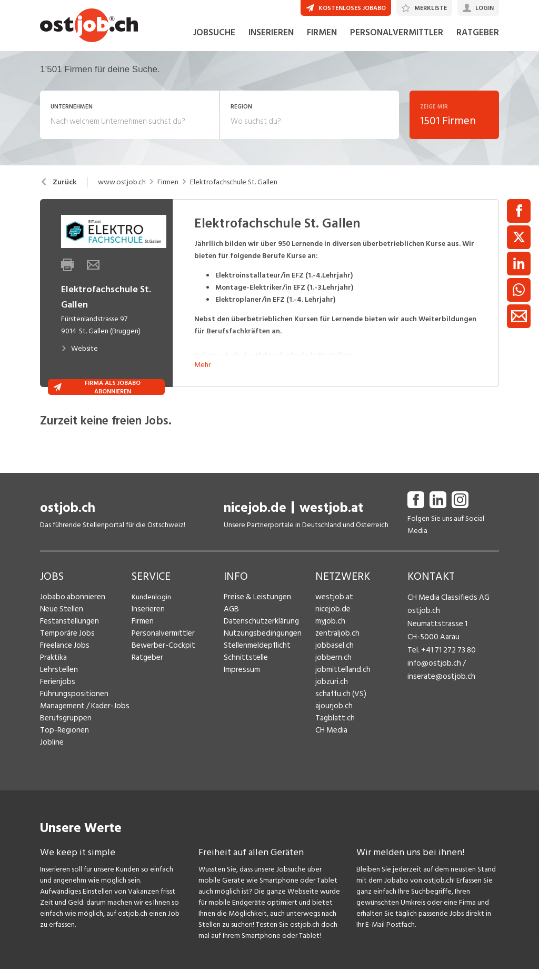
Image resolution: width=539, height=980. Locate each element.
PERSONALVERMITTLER (397, 52)
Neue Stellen (60, 628)
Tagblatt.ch (333, 737)
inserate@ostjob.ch (438, 689)
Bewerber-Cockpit (161, 664)
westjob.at (331, 527)
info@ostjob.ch (432, 676)
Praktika (53, 676)
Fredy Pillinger (430, 733)
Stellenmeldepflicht (255, 664)
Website (79, 367)
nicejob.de (255, 527)
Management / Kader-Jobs (82, 725)
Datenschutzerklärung (258, 640)
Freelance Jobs (63, 664)
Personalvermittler (161, 652)
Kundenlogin (151, 616)
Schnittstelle (244, 676)
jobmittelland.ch (341, 689)
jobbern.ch (332, 676)
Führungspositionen (71, 713)
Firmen (168, 201)
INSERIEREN (271, 52)
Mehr (202, 384)
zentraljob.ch (336, 652)
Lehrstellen (57, 689)
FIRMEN (322, 52)
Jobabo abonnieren (71, 616)
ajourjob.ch (333, 725)
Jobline (51, 761)
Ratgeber (147, 676)
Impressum (240, 689)
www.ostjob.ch (122, 201)
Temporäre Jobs (65, 652)
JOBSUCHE (214, 52)
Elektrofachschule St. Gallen (234, 201)
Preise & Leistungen (254, 616)
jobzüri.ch (330, 701)
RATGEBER (478, 52)
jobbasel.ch (333, 664)
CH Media (331, 749)
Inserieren (147, 628)
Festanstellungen (67, 640)
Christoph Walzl (432, 762)
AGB (231, 628)
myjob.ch (330, 640)
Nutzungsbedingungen (259, 652)
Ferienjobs (56, 701)
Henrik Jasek (427, 705)
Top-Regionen (63, 749)
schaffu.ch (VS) (338, 713)
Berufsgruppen (63, 737)
